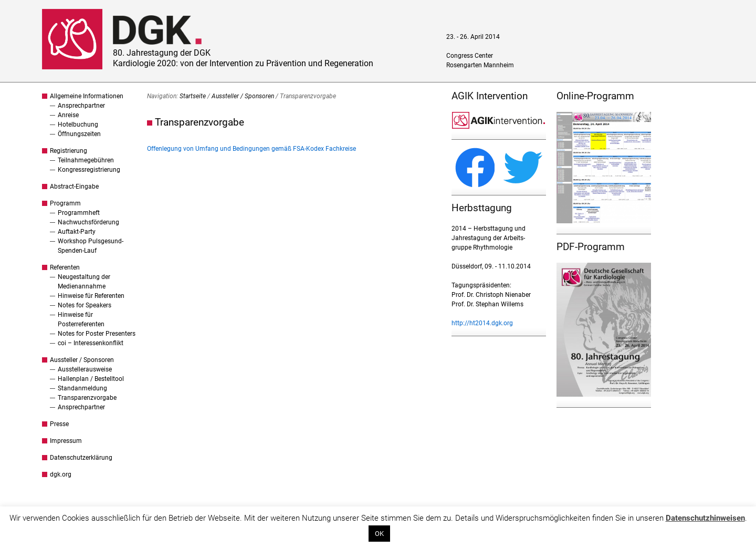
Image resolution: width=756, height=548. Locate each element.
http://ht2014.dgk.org (482, 323)
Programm (65, 203)
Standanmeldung (82, 388)
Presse (59, 424)
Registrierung (69, 151)
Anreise (68, 115)
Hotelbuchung (78, 125)
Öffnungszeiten (79, 134)
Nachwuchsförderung (88, 222)
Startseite (193, 96)
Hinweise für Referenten (91, 296)
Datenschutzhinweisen (705, 518)
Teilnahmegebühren (86, 160)
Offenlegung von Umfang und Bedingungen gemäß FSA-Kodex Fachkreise (251, 149)
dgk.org (61, 474)
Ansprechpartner (81, 106)
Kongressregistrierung (89, 170)
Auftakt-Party (77, 232)
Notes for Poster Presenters (97, 334)
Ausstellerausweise (85, 369)
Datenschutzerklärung (81, 458)
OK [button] (379, 534)
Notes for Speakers (85, 305)
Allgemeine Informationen (87, 96)
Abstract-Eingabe (74, 187)
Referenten (65, 267)
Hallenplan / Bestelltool (91, 379)
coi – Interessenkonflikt (91, 343)
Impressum (66, 441)
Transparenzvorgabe (87, 398)
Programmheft (79, 213)
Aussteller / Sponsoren (82, 360)
